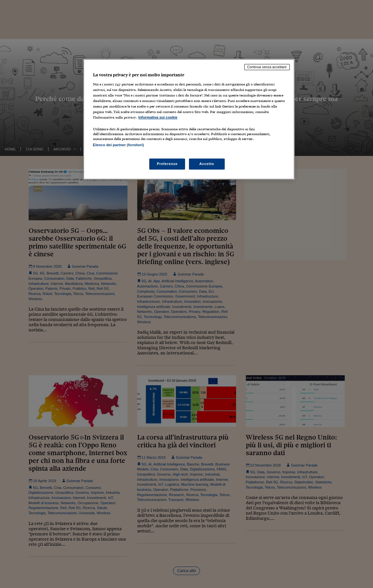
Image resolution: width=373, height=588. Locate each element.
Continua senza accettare (267, 67)
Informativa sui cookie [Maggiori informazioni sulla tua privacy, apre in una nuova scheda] (158, 117)
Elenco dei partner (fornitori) (119, 145)
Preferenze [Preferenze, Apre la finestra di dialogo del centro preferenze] (167, 164)
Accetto (207, 164)
